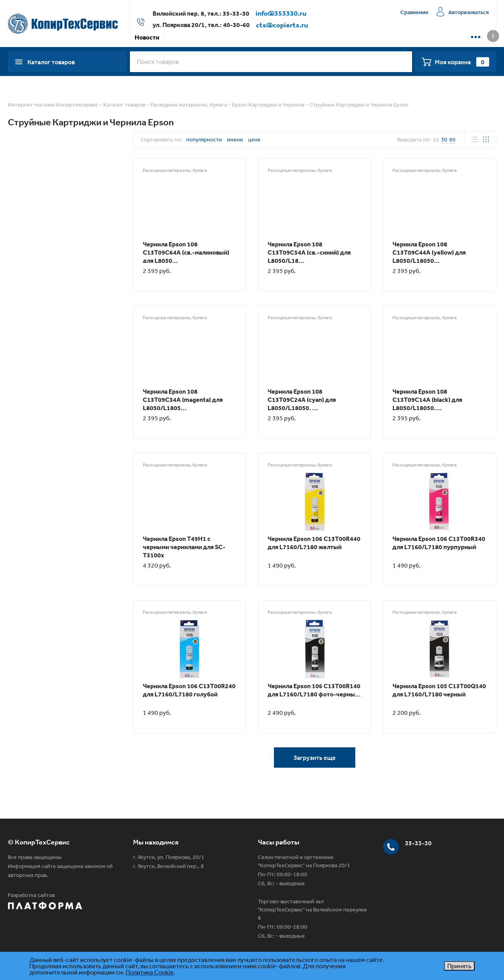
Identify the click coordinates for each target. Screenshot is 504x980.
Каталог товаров (124, 105)
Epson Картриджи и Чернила (268, 105)
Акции (178, 37)
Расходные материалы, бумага (189, 105)
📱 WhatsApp (406, 37)
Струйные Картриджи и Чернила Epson (359, 105)
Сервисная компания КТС (302, 37)
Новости (147, 37)
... (476, 34)
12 (436, 139)
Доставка (242, 37)
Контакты (363, 37)
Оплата (208, 37)
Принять (459, 966)
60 (452, 139)
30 (444, 139)
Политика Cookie (150, 972)
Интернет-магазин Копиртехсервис (53, 105)
